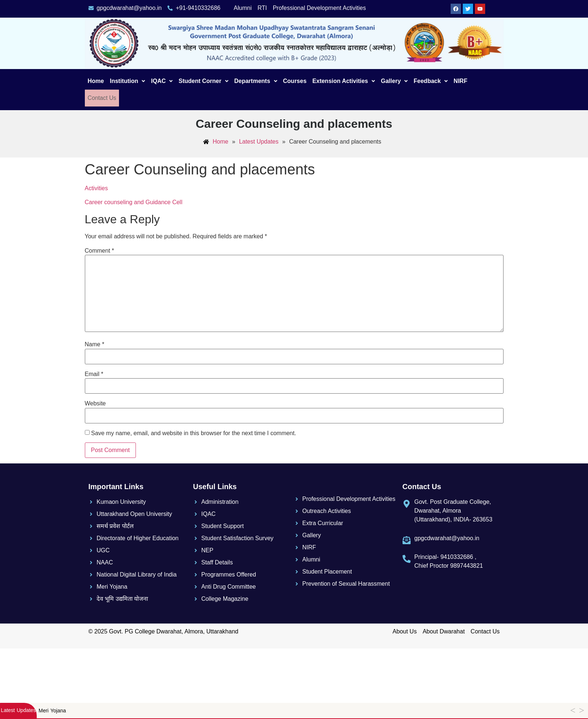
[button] (127, 81)
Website (95, 403)
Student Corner (203, 81)
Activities (96, 188)
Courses (295, 81)
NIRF (460, 81)
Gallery (394, 81)
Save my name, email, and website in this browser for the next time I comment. (194, 433)
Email (94, 374)
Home (96, 81)
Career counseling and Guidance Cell (134, 202)
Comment (100, 250)
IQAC (162, 81)
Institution (127, 81)
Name (95, 344)
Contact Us (101, 98)
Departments (256, 81)
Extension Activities (344, 81)
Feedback (431, 81)
